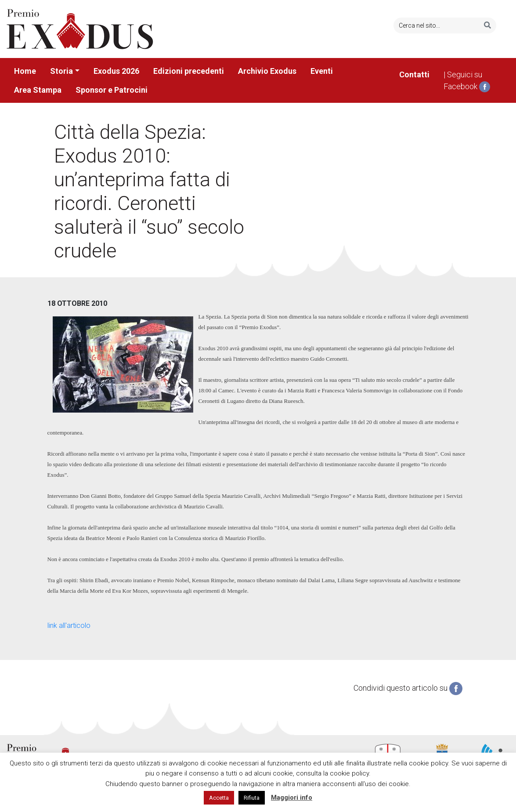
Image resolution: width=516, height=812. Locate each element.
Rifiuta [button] (252, 798)
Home (25, 71)
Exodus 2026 (116, 71)
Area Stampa (38, 90)
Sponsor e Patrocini (112, 90)
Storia (61, 71)
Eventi (322, 71)
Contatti (414, 74)
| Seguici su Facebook (467, 81)
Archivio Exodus (267, 71)
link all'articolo (69, 625)
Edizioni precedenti (189, 71)
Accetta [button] (219, 798)
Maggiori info (292, 797)
